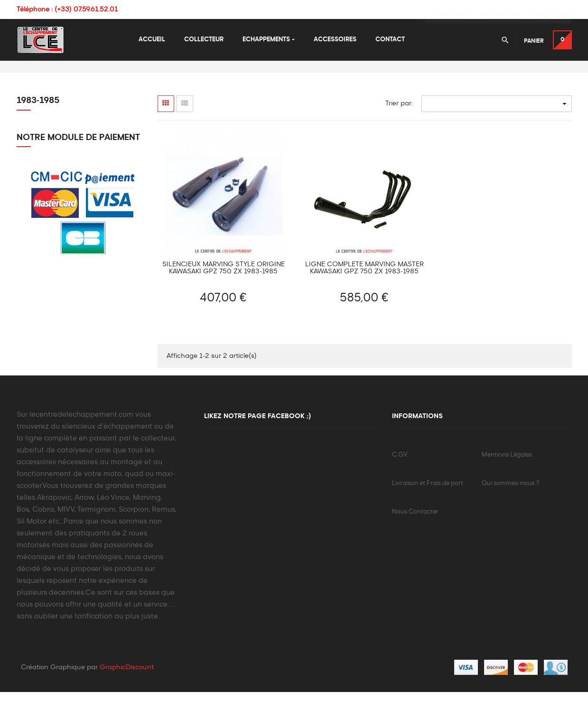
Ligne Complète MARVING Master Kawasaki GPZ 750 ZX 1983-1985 (364, 286)
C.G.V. (400, 473)
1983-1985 (38, 119)
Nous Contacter (415, 530)
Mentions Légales (507, 473)
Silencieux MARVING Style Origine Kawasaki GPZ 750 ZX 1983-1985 (224, 286)
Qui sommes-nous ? (510, 502)
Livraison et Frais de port (428, 502)
